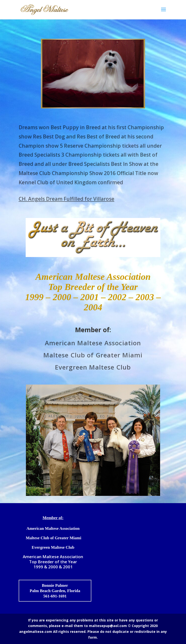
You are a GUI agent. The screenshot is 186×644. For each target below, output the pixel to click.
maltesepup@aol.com (108, 626)
